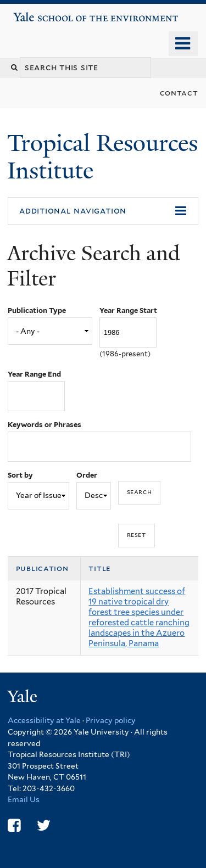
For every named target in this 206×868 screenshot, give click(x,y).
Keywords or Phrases (44, 425)
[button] (103, 211)
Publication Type (37, 310)
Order (87, 475)
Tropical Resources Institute (102, 157)
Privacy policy (111, 720)
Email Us (24, 799)
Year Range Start (128, 310)
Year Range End (34, 374)
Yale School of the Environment (45, 13)
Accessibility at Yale (44, 720)
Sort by (20, 475)
